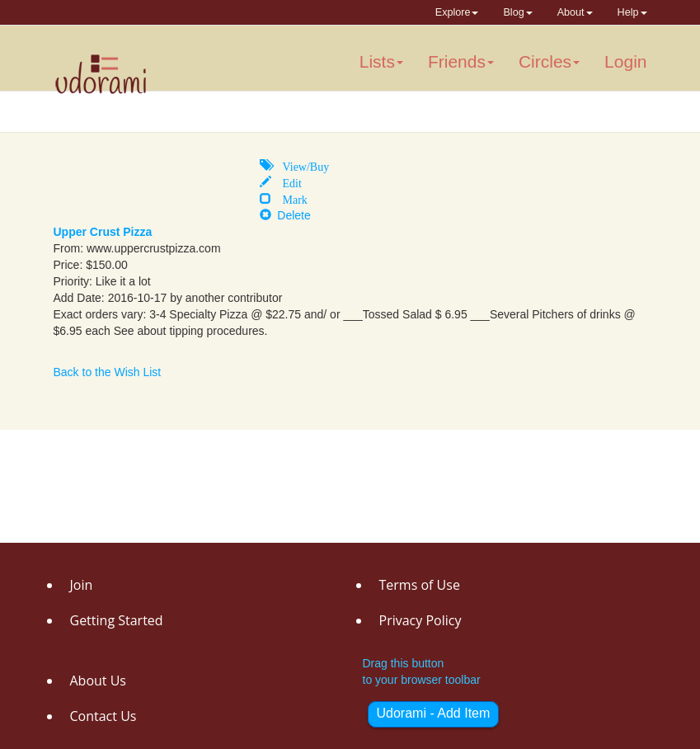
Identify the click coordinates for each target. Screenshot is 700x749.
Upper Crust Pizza (103, 232)
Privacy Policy (420, 620)
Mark (289, 198)
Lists (381, 61)
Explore (457, 12)
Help (632, 12)
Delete (285, 215)
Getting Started (117, 620)
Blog (517, 12)
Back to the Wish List (108, 372)
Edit (287, 181)
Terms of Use (420, 585)
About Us (99, 681)
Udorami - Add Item (434, 713)
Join (82, 585)
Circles (549, 61)
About (575, 12)
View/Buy (301, 165)
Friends (461, 61)
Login (625, 61)
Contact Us (103, 716)
